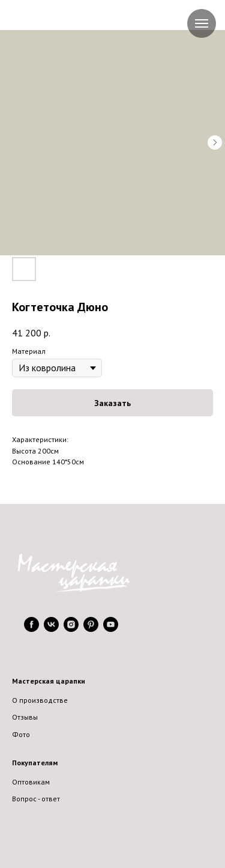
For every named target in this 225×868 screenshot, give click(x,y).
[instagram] (71, 629)
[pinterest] (91, 629)
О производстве (40, 700)
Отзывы (25, 717)
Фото (21, 734)
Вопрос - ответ (36, 799)
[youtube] (111, 629)
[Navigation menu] (202, 23)
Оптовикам (31, 782)
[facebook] (31, 629)
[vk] (51, 629)
